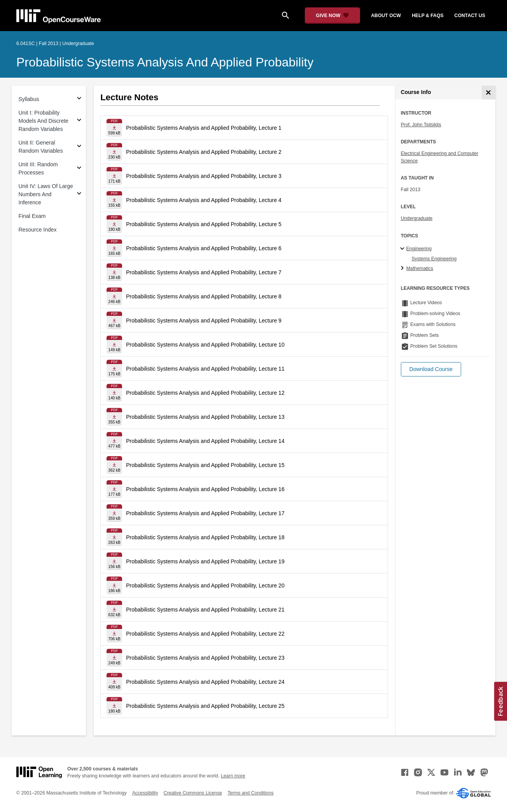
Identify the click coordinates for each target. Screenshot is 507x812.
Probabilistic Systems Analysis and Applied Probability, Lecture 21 (205, 610)
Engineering (419, 249)
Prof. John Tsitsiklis (421, 125)
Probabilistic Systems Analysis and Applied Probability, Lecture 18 (205, 537)
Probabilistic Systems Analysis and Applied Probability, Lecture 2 (204, 152)
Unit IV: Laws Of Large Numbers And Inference (46, 194)
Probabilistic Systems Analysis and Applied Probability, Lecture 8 (204, 296)
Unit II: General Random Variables (41, 147)
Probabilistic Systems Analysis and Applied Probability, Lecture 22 (205, 634)
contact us (470, 16)
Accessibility (145, 793)
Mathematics (420, 268)
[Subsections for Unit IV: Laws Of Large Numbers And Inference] (79, 194)
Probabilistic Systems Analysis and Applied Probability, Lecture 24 (205, 682)
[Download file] (114, 128)
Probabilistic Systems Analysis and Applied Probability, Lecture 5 (204, 224)
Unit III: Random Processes (38, 168)
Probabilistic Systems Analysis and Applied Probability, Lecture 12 (205, 393)
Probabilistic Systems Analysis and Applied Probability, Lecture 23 (205, 658)
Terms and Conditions (250, 793)
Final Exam (32, 216)
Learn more (233, 776)
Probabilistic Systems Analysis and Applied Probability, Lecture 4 (204, 200)
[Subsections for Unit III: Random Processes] (79, 169)
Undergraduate (417, 218)
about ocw (386, 16)
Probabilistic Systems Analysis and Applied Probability (165, 62)
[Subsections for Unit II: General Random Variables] (79, 147)
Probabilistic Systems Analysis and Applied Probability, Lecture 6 (204, 248)
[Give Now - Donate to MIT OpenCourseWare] (333, 16)
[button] (431, 369)
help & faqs (427, 16)
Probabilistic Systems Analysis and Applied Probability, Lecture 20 (205, 585)
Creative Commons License (193, 793)
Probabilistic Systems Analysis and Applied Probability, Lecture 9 (204, 321)
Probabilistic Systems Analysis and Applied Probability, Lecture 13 (205, 417)
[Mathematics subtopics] (403, 268)
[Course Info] (489, 93)
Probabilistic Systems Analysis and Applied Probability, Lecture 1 (204, 128)
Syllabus (29, 99)
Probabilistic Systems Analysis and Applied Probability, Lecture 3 (204, 176)
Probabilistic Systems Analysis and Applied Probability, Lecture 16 (205, 489)
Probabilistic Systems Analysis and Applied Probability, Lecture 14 (205, 441)
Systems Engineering (434, 259)
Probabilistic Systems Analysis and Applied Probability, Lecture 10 (205, 345)
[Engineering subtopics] (403, 249)
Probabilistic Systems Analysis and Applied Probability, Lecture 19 (205, 561)
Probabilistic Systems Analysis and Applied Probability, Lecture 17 (205, 513)
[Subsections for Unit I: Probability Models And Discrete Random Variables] (79, 121)
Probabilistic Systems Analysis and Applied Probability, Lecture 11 (205, 369)
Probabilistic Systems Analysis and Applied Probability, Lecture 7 (204, 272)
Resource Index (38, 230)
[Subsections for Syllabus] (79, 99)
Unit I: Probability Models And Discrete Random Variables (44, 121)
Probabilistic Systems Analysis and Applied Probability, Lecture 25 (205, 706)
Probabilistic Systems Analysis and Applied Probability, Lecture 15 (205, 465)
